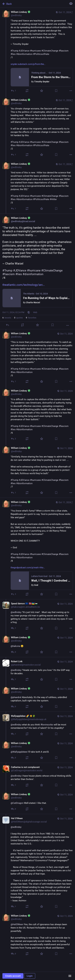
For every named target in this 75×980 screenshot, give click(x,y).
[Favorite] (42, 91)
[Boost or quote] (27, 91)
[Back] (33, 4)
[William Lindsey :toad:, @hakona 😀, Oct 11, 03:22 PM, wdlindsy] (37, 645)
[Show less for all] (71, 4)
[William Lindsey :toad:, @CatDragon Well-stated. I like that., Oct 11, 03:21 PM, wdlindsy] (37, 802)
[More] (71, 91)
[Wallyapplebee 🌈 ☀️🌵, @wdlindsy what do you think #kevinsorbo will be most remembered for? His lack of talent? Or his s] (37, 725)
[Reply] (14, 91)
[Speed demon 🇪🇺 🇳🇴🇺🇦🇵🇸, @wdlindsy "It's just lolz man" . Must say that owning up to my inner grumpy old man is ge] (37, 616)
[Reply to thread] (14, 155)
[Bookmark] (56, 91)
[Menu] (70, 976)
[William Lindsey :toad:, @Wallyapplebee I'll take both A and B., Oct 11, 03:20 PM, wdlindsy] (37, 751)
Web (35, 312)
